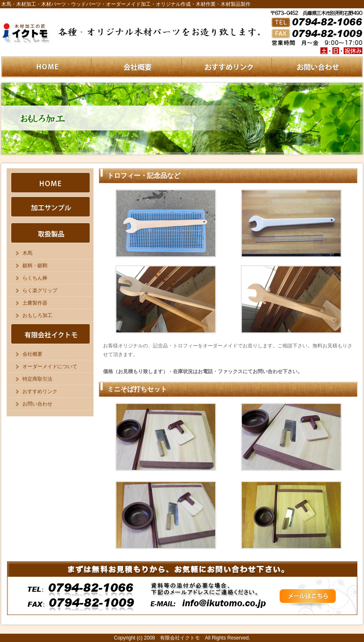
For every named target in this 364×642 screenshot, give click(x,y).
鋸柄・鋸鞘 (35, 266)
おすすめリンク (40, 391)
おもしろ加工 (37, 315)
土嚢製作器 (35, 303)
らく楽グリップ (40, 290)
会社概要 (32, 354)
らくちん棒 (35, 278)
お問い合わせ (37, 404)
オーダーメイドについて (50, 367)
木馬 (27, 253)
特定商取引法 (37, 379)
